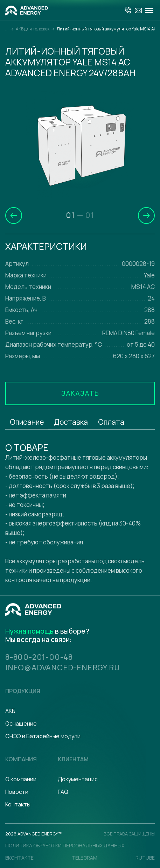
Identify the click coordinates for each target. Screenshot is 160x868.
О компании (21, 779)
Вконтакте (19, 858)
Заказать (80, 393)
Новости (17, 792)
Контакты (18, 804)
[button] (14, 216)
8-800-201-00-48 (39, 657)
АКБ (10, 711)
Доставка (71, 422)
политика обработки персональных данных (65, 845)
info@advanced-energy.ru (63, 668)
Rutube (145, 858)
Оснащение (21, 724)
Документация (78, 779)
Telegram (85, 858)
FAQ (63, 792)
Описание (27, 422)
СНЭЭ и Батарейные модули (43, 736)
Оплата (111, 422)
